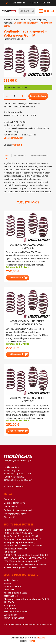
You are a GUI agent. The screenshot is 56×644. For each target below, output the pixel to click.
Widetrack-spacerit (12, 586)
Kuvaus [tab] (6, 156)
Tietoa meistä (10, 499)
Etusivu (7, 20)
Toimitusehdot (10, 506)
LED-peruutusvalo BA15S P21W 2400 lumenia (25, 564)
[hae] (33, 11)
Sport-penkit (9, 605)
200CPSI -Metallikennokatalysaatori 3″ (21, 561)
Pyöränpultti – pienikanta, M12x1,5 (20, 542)
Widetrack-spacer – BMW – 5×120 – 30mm (23, 546)
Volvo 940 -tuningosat (14, 618)
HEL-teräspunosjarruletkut (16, 549)
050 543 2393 (18, 477)
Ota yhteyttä (9, 517)
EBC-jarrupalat (10, 615)
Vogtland (8, 23)
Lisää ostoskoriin (38, 96)
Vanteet (7, 583)
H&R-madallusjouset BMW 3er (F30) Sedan (23, 530)
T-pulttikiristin (10, 552)
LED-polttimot (10, 608)
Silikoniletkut (9, 590)
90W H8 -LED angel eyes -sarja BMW (20, 568)
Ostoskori (47, 3)
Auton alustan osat (21, 20)
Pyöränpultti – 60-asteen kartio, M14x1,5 (22, 539)
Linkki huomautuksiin (13, 138)
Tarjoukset (34, 3)
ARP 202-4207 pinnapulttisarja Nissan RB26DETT (27, 555)
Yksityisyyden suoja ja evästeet (18, 510)
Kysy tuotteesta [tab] (20, 156)
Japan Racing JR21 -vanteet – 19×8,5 (21, 536)
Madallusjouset (39, 20)
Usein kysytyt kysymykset (15, 513)
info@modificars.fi (24, 480)
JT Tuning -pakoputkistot (15, 593)
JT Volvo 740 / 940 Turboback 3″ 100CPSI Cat (25, 558)
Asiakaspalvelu (19, 3)
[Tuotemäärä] (14, 96)
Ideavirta (41, 638)
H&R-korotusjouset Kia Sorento (18, 533)
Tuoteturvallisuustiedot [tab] (39, 156)
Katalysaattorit (11, 596)
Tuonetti (32, 641)
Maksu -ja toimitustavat (15, 503)
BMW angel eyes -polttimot (16, 612)
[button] (18, 278)
